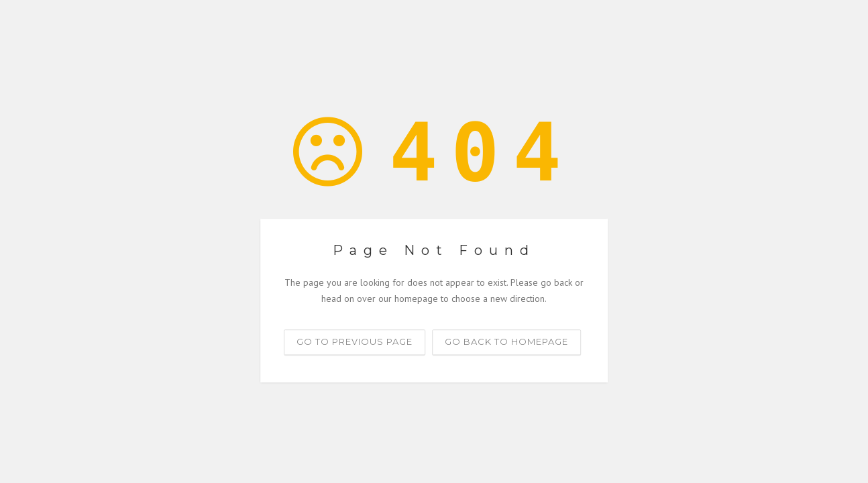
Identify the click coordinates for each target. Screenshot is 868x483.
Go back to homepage (506, 341)
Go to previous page (355, 341)
